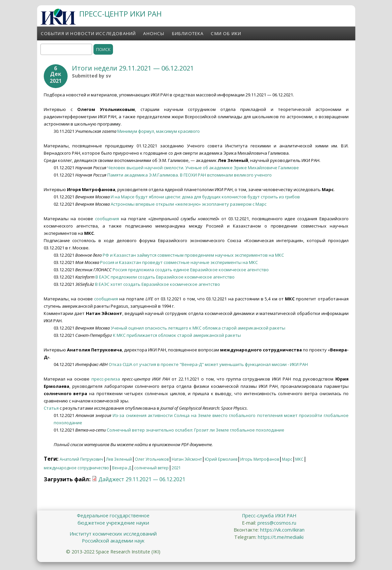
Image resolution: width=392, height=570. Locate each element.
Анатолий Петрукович (81, 459)
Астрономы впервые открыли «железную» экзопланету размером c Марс (189, 204)
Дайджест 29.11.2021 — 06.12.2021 (142, 479)
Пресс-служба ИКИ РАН (269, 516)
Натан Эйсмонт (187, 459)
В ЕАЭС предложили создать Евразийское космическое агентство (165, 277)
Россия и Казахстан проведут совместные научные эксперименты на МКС (179, 262)
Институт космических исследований (113, 534)
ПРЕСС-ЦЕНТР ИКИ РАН (120, 14)
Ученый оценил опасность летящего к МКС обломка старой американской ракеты (198, 328)
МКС (299, 459)
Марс (287, 459)
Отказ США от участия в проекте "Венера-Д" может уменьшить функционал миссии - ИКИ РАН (208, 364)
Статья (51, 408)
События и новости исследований (88, 33)
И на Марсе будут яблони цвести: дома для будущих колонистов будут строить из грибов (205, 197)
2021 (176, 468)
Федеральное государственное (113, 516)
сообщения (107, 219)
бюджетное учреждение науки (113, 523)
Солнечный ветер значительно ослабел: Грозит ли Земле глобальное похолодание (196, 430)
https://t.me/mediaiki (281, 537)
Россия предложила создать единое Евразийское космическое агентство (191, 270)
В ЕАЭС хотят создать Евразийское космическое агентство (158, 284)
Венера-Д (122, 468)
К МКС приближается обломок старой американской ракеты (177, 335)
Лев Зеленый (119, 459)
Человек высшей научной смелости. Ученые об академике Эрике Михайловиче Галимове (203, 168)
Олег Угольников (152, 459)
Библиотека (188, 33)
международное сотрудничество (76, 468)
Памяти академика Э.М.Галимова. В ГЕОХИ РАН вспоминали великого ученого (190, 175)
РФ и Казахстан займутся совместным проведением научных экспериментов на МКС (193, 255)
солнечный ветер (151, 468)
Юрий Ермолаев (221, 459)
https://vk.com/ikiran (282, 530)
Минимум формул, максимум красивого (159, 131)
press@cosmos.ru (277, 523)
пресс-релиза (106, 379)
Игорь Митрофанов (260, 459)
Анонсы (154, 33)
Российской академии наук (113, 541)
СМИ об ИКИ (226, 33)
